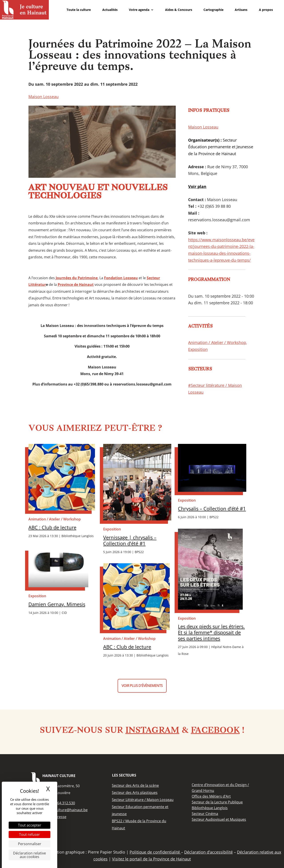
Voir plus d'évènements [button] (142, 686)
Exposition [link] (198, 349)
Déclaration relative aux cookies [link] (30, 855)
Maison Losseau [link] (43, 97)
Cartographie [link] (213, 10)
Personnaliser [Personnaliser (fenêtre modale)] (30, 844)
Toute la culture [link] (79, 10)
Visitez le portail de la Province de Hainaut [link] (151, 859)
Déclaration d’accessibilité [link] (208, 852)
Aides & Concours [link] (179, 10)
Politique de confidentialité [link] (155, 852)
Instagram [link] (152, 731)
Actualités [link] (110, 10)
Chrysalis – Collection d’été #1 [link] (212, 509)
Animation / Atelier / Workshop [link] (217, 342)
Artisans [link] (241, 10)
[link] (24, 10)
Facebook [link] (215, 731)
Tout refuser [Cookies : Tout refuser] (30, 834)
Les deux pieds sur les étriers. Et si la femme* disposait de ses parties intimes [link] (211, 632)
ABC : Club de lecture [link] (52, 527)
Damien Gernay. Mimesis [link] (57, 604)
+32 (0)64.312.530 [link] (60, 803)
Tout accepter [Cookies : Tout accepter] (30, 825)
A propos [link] (266, 10)
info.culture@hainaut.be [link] (67, 810)
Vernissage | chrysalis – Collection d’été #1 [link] (130, 540)
